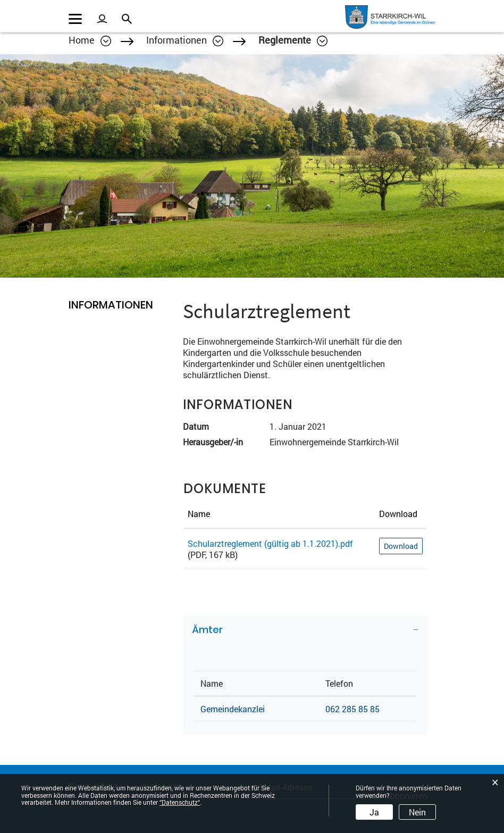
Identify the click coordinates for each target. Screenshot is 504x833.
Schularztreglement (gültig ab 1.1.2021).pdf (270, 543)
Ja (374, 812)
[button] (185, 40)
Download (401, 546)
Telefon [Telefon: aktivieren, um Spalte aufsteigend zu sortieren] (339, 683)
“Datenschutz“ (180, 802)
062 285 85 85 (352, 709)
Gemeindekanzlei (233, 709)
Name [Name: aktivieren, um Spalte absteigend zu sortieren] (212, 683)
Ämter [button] (207, 630)
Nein (417, 812)
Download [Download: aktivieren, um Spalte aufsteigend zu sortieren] (398, 514)
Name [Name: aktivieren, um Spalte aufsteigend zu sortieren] (199, 514)
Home (82, 40)
